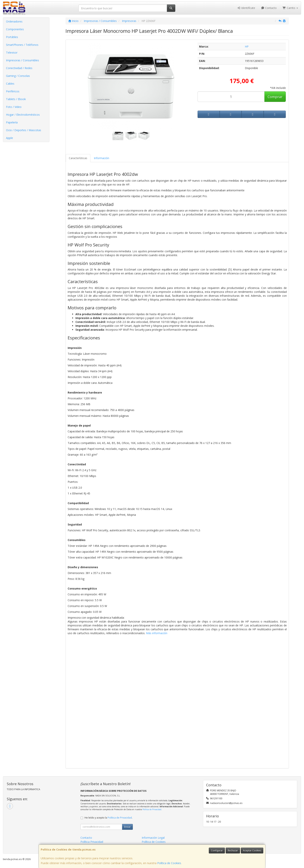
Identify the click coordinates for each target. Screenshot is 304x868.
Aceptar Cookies (252, 850)
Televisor (12, 52)
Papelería (12, 122)
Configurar (217, 850)
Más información (157, 633)
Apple (9, 138)
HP (247, 46)
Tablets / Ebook (16, 99)
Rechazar (233, 850)
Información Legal (153, 838)
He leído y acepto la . (108, 818)
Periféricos (13, 91)
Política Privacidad (92, 842)
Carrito (290, 8)
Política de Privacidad (152, 809)
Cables (10, 84)
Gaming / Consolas (18, 76)
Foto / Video (14, 107)
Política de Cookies (169, 863)
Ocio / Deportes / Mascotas (24, 130)
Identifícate (246, 8)
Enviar (127, 827)
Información (101, 158)
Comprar (275, 97)
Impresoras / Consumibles (22, 60)
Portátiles (12, 37)
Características (78, 158)
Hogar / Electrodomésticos (23, 115)
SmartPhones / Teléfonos (22, 45)
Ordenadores (14, 21)
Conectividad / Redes (19, 68)
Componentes (15, 29)
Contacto (269, 8)
